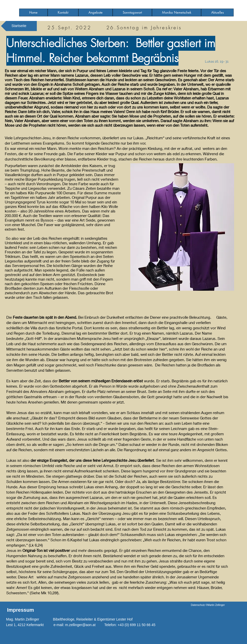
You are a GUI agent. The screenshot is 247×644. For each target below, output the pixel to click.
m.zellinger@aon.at (80, 625)
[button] (96, 12)
